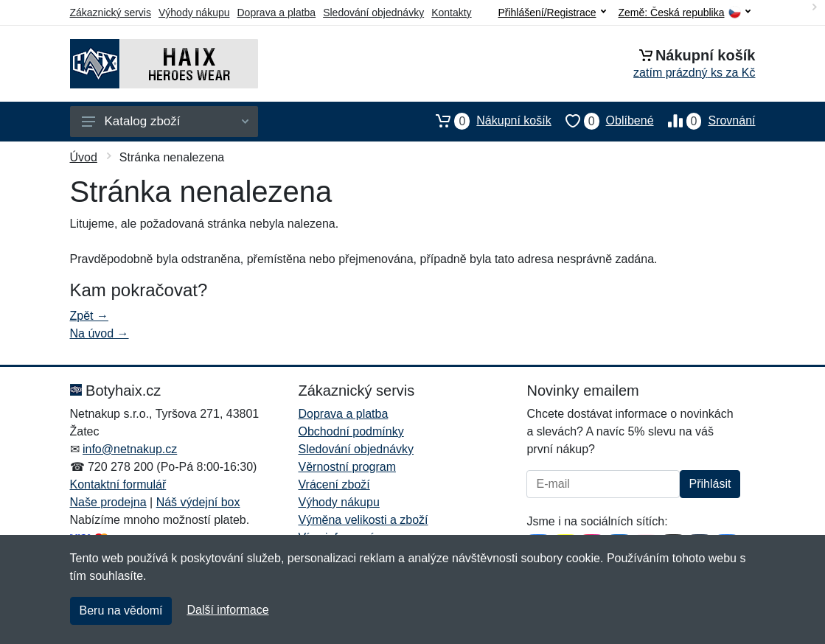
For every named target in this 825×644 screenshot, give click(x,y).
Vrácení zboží (334, 484)
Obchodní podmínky (351, 431)
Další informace (227, 610)
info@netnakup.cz (130, 449)
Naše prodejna (108, 502)
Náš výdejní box (198, 502)
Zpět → (89, 316)
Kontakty (451, 13)
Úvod (84, 157)
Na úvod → (100, 333)
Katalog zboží (165, 121)
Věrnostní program (347, 467)
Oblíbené (603, 121)
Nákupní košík (486, 121)
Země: (685, 13)
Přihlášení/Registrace (551, 13)
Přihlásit (710, 484)
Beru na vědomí (121, 610)
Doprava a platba (277, 13)
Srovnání (705, 121)
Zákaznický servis (111, 13)
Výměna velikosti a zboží (363, 520)
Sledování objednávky (373, 13)
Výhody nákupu (194, 13)
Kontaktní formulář (118, 484)
